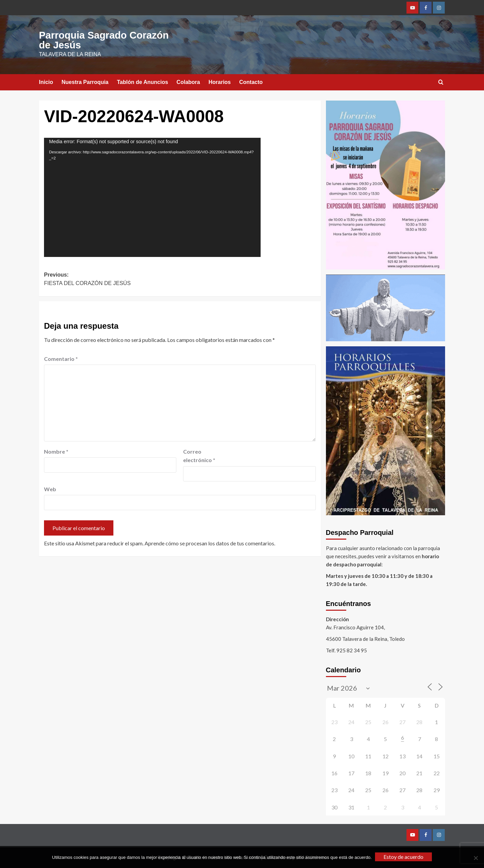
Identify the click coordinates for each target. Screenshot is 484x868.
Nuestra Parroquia (85, 82)
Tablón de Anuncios (143, 82)
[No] (476, 858)
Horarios (220, 82)
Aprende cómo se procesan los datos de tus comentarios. (210, 543)
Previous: (112, 280)
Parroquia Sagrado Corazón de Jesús (104, 40)
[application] (152, 197)
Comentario (61, 359)
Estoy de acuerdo (403, 857)
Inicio (46, 82)
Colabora (188, 82)
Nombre (56, 451)
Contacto (251, 82)
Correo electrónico (199, 456)
